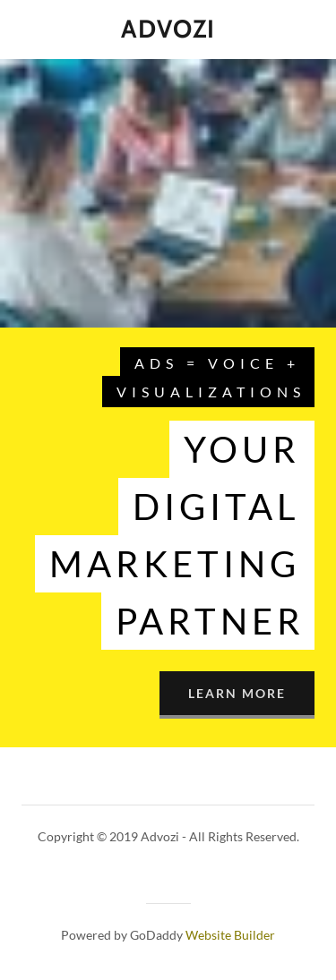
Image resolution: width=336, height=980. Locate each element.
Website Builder (230, 935)
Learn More (237, 693)
